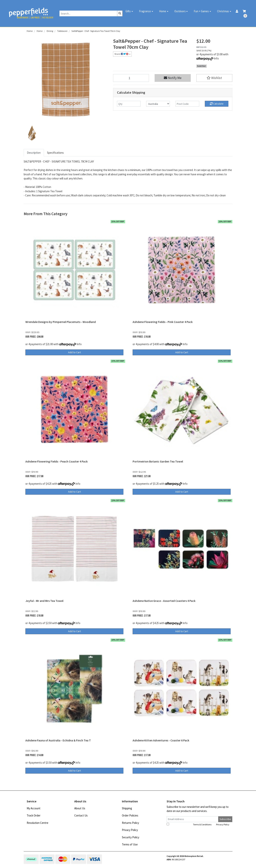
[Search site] (120, 13)
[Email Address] (193, 819)
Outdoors (180, 11)
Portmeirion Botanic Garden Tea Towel (158, 461)
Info (216, 58)
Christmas (223, 11)
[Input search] (88, 13)
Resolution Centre (38, 823)
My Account (34, 808)
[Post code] (187, 104)
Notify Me (173, 78)
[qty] (129, 104)
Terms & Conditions (202, 824)
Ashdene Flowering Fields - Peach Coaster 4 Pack (57, 461)
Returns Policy (130, 823)
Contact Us (81, 815)
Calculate (217, 104)
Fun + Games (201, 11)
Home (163, 11)
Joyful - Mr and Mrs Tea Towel (44, 601)
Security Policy (131, 837)
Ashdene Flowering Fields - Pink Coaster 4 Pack (163, 322)
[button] (214, 78)
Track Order (34, 815)
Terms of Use (130, 844)
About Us (80, 808)
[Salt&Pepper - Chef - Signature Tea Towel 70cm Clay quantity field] (131, 78)
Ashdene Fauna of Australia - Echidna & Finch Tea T (58, 740)
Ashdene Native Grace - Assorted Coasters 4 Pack (164, 601)
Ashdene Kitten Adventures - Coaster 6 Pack (161, 740)
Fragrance (145, 11)
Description (34, 153)
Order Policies (130, 815)
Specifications (55, 153)
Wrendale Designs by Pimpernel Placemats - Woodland (61, 322)
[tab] (34, 153)
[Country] (158, 104)
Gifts (128, 11)
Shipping (127, 808)
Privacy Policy (130, 830)
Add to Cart (74, 352)
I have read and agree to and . (198, 824)
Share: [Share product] (122, 54)
